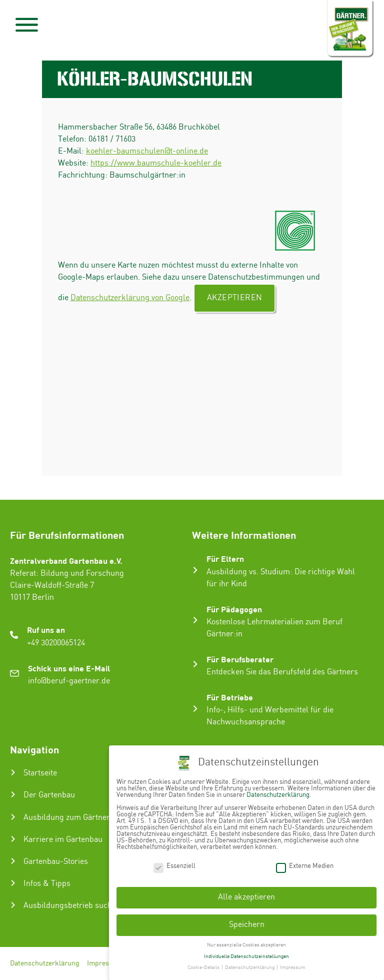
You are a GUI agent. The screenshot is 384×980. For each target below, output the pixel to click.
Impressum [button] (293, 967)
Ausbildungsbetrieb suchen (72, 906)
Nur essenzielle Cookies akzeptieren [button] (246, 944)
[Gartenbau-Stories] (13, 861)
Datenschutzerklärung (45, 963)
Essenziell (174, 865)
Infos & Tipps (47, 884)
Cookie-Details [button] (204, 967)
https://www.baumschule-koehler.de (156, 163)
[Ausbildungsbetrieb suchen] (13, 905)
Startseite (40, 773)
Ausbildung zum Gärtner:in (71, 818)
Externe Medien (305, 865)
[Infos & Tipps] (13, 883)
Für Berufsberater (240, 659)
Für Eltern (225, 559)
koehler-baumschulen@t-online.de (147, 151)
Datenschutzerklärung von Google (130, 298)
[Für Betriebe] (195, 709)
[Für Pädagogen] (195, 620)
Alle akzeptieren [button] (246, 897)
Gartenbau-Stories (56, 862)
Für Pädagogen (234, 609)
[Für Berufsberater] (195, 664)
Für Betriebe (230, 697)
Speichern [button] (247, 924)
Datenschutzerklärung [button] (250, 967)
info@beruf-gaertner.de (69, 681)
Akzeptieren (234, 298)
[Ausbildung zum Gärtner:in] (13, 817)
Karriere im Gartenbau (63, 840)
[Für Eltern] (195, 570)
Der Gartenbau (49, 795)
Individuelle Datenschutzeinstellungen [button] (246, 955)
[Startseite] (13, 772)
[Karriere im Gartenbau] (13, 839)
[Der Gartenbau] (13, 794)
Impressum (105, 963)
